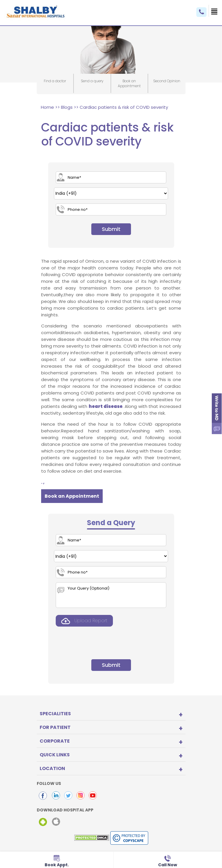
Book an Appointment (72, 496)
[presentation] (98, 642)
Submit (111, 229)
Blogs (67, 107)
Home (47, 107)
